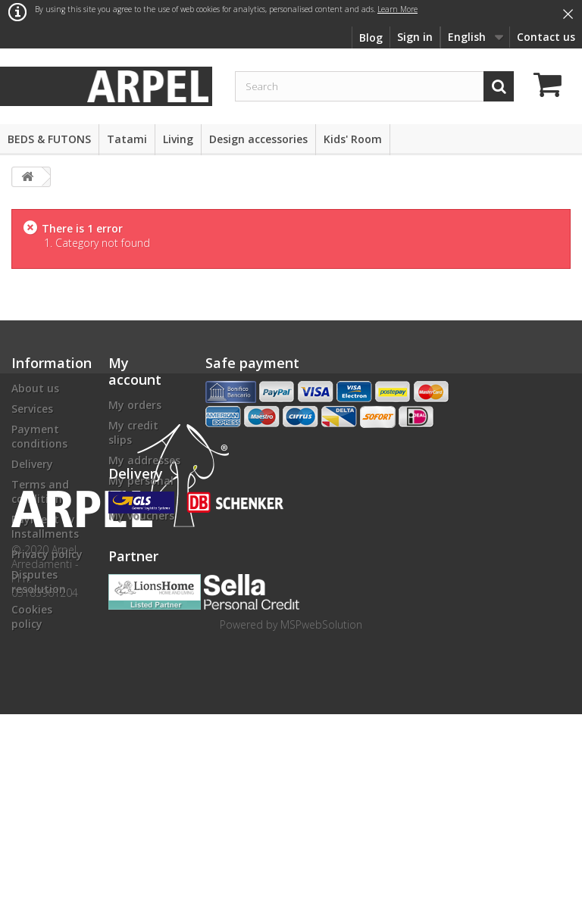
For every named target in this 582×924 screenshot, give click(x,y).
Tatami (127, 139)
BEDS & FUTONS (49, 139)
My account (135, 371)
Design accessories (258, 139)
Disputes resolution (39, 582)
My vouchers (141, 515)
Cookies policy (32, 617)
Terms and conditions (40, 492)
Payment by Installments (45, 526)
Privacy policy (47, 554)
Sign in (415, 37)
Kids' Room (353, 139)
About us (35, 388)
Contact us (546, 37)
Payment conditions (39, 436)
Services (32, 409)
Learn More (397, 9)
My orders (135, 405)
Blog (371, 37)
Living (178, 139)
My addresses (144, 460)
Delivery (32, 464)
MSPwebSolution (321, 834)
